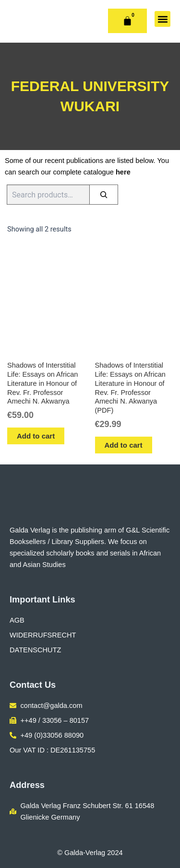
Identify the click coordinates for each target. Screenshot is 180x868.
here (123, 172)
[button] (162, 19)
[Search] (104, 195)
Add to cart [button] (36, 436)
